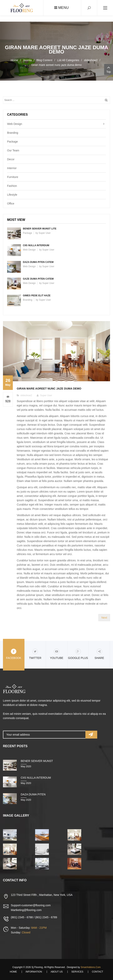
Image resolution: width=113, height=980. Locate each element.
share (99, 654)
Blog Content (44, 60)
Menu (61, 8)
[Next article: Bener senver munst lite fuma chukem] (104, 618)
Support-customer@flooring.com (31, 905)
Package (12, 142)
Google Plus (78, 654)
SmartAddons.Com (91, 967)
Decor (11, 159)
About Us (57, 972)
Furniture (13, 177)
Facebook (14, 654)
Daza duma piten (33, 794)
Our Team (13, 150)
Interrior (12, 168)
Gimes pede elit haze (37, 296)
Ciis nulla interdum (36, 245)
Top (109, 69)
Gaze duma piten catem (38, 279)
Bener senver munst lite (40, 229)
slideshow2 (91, 60)
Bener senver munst (37, 761)
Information (34, 972)
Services (77, 972)
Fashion (12, 186)
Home (14, 60)
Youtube (57, 654)
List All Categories (68, 60)
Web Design (15, 124)
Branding (13, 133)
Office (11, 204)
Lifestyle (12, 195)
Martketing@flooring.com (26, 910)
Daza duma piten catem (38, 262)
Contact (98, 972)
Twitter (35, 654)
